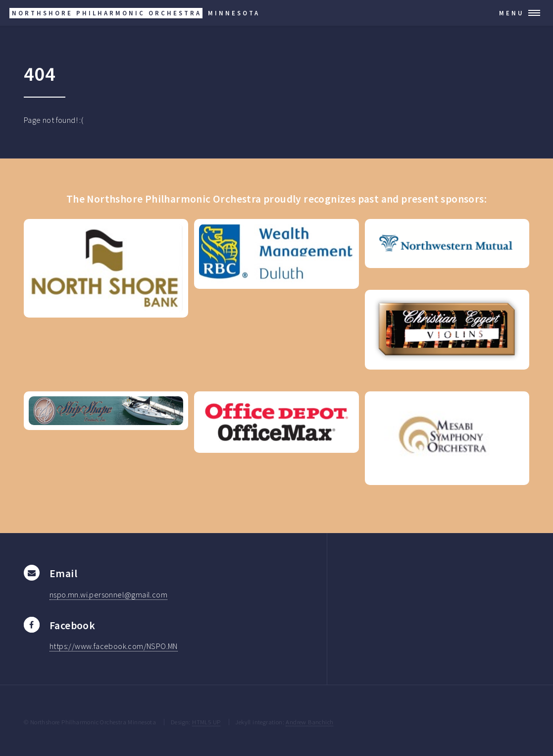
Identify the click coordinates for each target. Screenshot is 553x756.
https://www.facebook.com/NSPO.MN (114, 646)
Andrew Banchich (309, 722)
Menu (512, 13)
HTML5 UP (206, 722)
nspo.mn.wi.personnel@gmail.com (108, 594)
